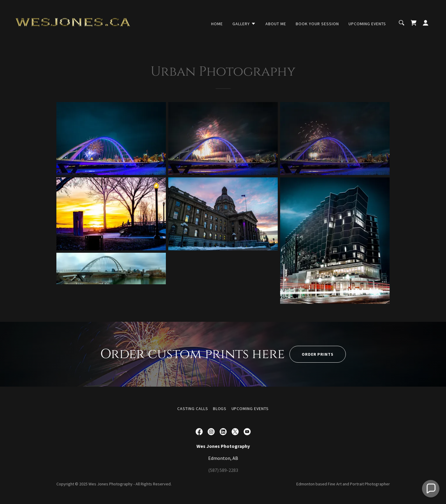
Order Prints (318, 354)
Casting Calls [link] (193, 409)
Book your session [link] (317, 24)
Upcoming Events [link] (367, 24)
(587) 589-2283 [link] (223, 470)
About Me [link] (276, 24)
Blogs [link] (220, 409)
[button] (244, 24)
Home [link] (217, 24)
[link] (73, 22)
